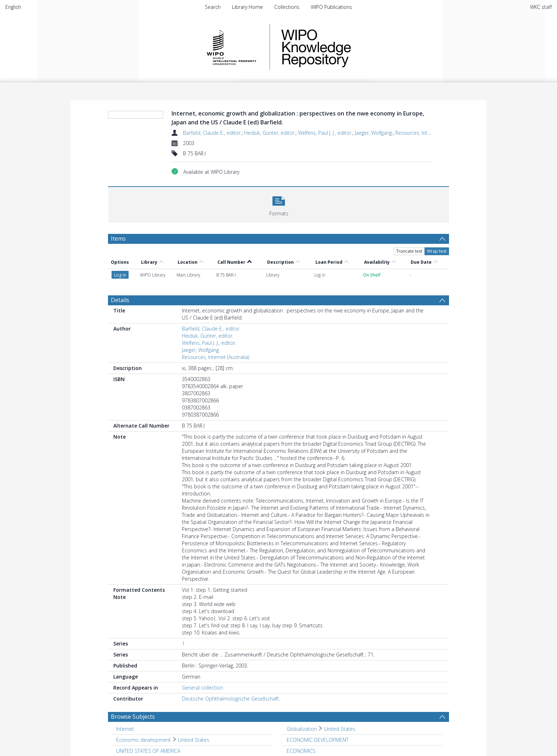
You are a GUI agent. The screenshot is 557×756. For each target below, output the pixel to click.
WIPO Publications (331, 7)
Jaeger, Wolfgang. (374, 133)
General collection (202, 688)
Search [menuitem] (213, 7)
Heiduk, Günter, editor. (270, 133)
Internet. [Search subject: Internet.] (126, 729)
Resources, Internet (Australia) (429, 133)
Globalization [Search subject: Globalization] (302, 729)
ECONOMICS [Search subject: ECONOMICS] (301, 751)
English (13, 7)
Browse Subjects (133, 717)
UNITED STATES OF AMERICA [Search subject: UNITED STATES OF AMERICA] (148, 751)
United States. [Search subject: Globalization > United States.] (340, 729)
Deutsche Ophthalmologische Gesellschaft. (231, 699)
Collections (287, 7)
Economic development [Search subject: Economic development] (144, 740)
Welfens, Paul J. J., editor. (325, 133)
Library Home (247, 7)
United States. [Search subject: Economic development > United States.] (194, 740)
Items (118, 238)
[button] (279, 204)
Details (120, 300)
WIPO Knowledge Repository (345, 47)
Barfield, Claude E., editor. (212, 133)
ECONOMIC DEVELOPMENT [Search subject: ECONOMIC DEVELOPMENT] (318, 740)
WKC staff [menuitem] (541, 7)
